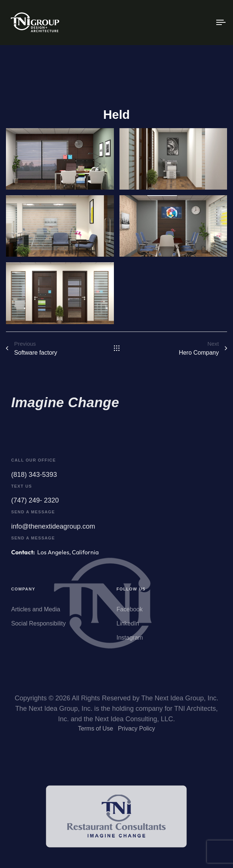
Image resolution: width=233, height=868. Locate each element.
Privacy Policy (137, 731)
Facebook (130, 613)
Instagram (130, 641)
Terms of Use (96, 731)
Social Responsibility (39, 627)
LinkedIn (128, 627)
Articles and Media (36, 613)
